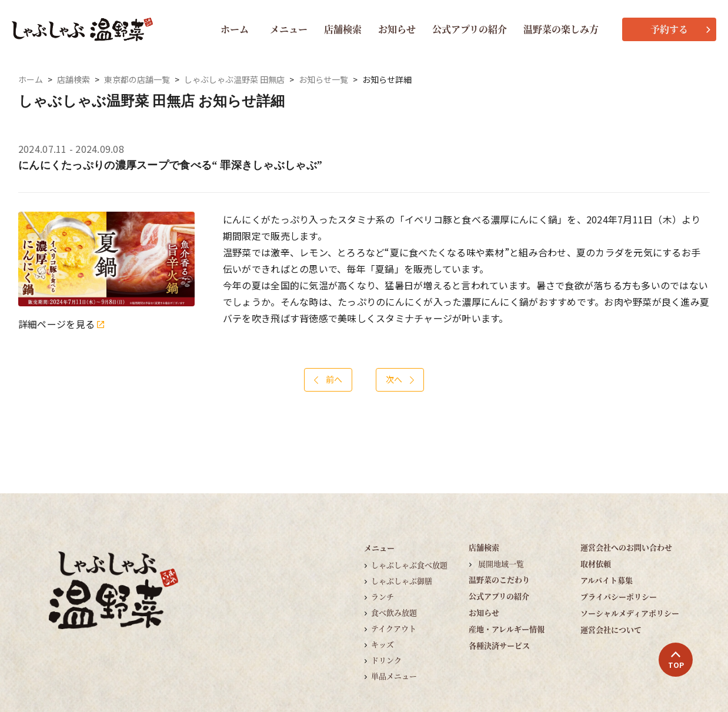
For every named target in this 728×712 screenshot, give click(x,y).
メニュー (289, 29)
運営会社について (611, 629)
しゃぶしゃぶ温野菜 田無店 (234, 80)
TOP (676, 660)
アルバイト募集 (607, 580)
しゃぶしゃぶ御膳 (402, 581)
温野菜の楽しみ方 (561, 29)
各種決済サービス (499, 645)
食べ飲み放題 (394, 612)
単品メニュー (394, 676)
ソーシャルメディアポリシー (630, 613)
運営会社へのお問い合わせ (626, 547)
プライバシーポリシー (619, 596)
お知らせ (397, 29)
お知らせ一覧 (323, 80)
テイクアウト (394, 628)
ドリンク (386, 660)
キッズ (383, 644)
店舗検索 (343, 29)
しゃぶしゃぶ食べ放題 (409, 565)
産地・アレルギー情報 (507, 629)
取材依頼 (596, 564)
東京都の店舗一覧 (137, 80)
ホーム (235, 29)
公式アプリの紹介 (470, 29)
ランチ (383, 596)
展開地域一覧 (501, 564)
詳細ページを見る (61, 324)
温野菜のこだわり (499, 579)
